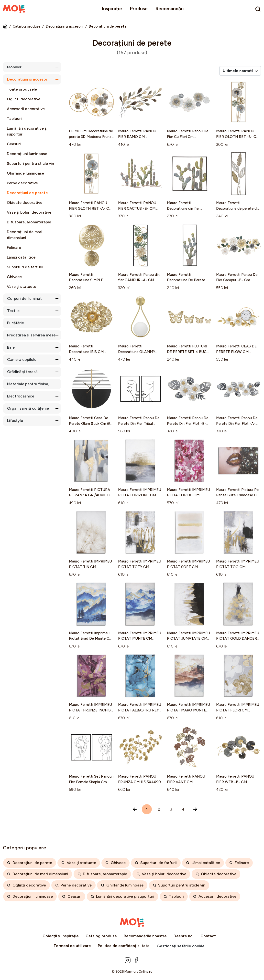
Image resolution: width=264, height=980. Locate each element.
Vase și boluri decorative (29, 212)
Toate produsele (22, 89)
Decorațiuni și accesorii (65, 26)
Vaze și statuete (22, 287)
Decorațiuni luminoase (27, 154)
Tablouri (14, 119)
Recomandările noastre (145, 936)
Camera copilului (22, 360)
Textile (13, 311)
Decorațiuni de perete (27, 193)
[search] (258, 9)
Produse (139, 9)
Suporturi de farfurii (25, 267)
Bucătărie (16, 323)
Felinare (14, 247)
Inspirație (112, 9)
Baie (11, 347)
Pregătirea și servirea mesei (32, 335)
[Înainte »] (195, 809)
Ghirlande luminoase (25, 173)
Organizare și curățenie (28, 408)
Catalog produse (27, 26)
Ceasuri (14, 144)
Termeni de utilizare (72, 946)
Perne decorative (22, 183)
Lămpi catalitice (21, 257)
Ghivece (14, 277)
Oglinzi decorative (24, 99)
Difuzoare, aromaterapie (29, 222)
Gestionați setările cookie (181, 946)
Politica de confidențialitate (124, 946)
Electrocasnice (21, 396)
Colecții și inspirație (61, 936)
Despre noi (184, 936)
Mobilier (14, 67)
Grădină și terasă (22, 372)
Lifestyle (15, 421)
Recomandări (170, 9)
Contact (208, 936)
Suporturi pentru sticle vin (30, 163)
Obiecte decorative (25, 203)
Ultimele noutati (240, 71)
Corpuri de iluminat (24, 298)
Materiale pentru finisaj (28, 384)
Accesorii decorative (26, 109)
